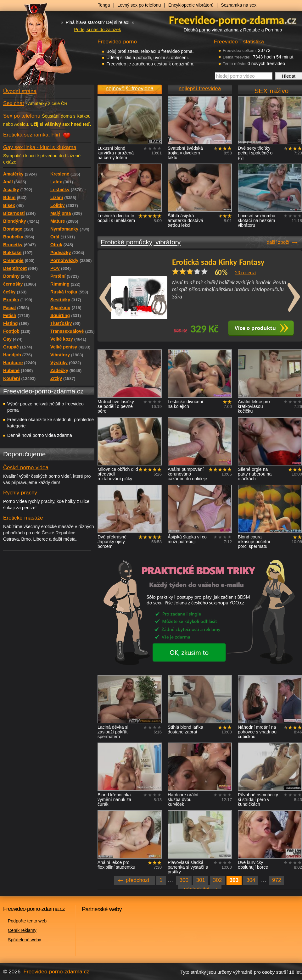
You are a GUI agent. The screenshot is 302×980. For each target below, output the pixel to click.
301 (201, 880)
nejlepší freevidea (200, 89)
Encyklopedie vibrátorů (191, 5)
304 (251, 880)
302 (217, 880)
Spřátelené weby (25, 940)
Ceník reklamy (22, 930)
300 (184, 880)
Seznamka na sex (239, 5)
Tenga (104, 5)
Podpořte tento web (27, 921)
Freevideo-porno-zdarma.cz (56, 972)
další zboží (278, 242)
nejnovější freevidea (130, 89)
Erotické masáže (23, 518)
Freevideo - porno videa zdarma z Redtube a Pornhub (35, 47)
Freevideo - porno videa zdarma (233, 20)
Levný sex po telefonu (139, 5)
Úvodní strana (20, 91)
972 (277, 880)
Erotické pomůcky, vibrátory (141, 242)
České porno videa (26, 468)
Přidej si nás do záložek (97, 30)
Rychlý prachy (20, 493)
